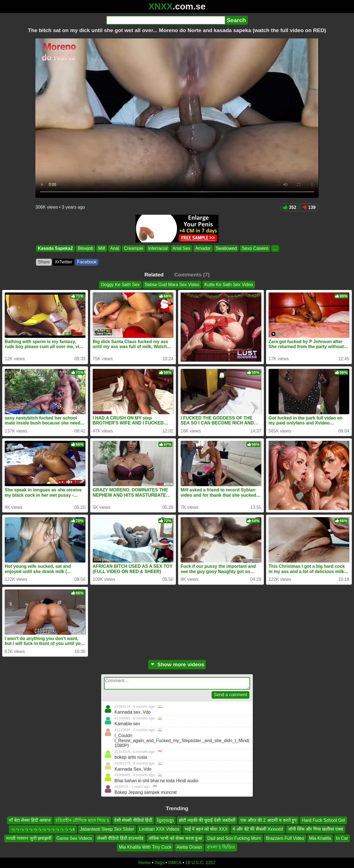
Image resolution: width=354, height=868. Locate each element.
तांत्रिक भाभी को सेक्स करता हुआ (175, 838)
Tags (160, 863)
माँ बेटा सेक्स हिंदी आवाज (30, 820)
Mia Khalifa (320, 838)
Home (145, 863)
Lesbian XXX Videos (159, 829)
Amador (203, 248)
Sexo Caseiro (255, 248)
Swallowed (226, 248)
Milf (102, 248)
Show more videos (177, 664)
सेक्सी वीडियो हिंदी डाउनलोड (120, 838)
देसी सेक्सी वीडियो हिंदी (133, 820)
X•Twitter (63, 262)
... (275, 248)
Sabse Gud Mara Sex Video (172, 285)
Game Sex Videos (74, 838)
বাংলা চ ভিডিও (221, 847)
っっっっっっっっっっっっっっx (43, 829)
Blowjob (85, 248)
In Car (342, 838)
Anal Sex (181, 248)
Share (44, 262)
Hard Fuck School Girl (323, 820)
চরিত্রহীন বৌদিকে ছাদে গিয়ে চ (82, 820)
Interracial (158, 248)
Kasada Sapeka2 (55, 248)
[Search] (166, 20)
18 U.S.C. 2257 (200, 863)
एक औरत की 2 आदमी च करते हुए (269, 820)
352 (290, 207)
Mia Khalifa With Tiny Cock (145, 847)
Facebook (87, 262)
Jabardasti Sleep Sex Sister (107, 829)
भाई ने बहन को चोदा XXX (206, 829)
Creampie (133, 248)
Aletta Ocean (189, 847)
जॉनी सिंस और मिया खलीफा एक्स (316, 829)
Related (154, 275)
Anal (114, 248)
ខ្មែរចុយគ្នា (165, 820)
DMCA (175, 863)
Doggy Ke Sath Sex (120, 285)
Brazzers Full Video (285, 838)
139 (309, 207)
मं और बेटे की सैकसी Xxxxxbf (258, 829)
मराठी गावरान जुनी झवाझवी (29, 838)
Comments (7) (192, 275)
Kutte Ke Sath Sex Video (229, 285)
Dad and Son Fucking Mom (234, 838)
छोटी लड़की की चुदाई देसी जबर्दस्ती (207, 820)
